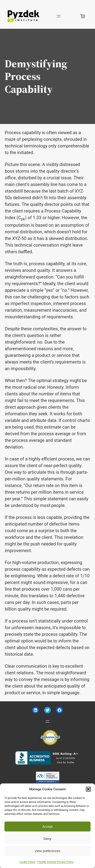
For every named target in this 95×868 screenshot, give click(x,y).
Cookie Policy (27, 862)
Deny (47, 839)
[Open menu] (59, 16)
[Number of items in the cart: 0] (83, 16)
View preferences (47, 851)
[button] (88, 789)
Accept (47, 826)
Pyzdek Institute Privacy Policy (55, 862)
